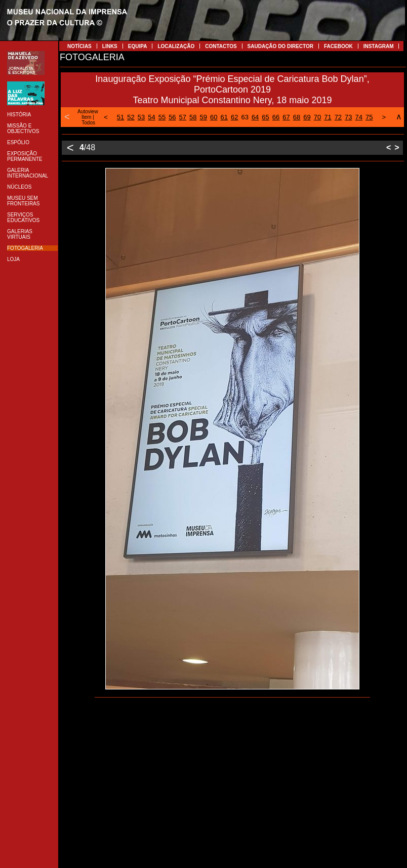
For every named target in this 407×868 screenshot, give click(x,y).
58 (193, 117)
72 (338, 117)
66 (276, 117)
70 (317, 117)
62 (234, 117)
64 (255, 117)
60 (214, 117)
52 (131, 117)
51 (120, 117)
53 (141, 117)
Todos (88, 123)
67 (286, 117)
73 (348, 117)
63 (245, 117)
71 (328, 117)
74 (359, 117)
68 (297, 117)
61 (224, 117)
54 (151, 117)
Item (86, 117)
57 (183, 117)
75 (369, 117)
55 (162, 117)
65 (265, 117)
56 (172, 117)
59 (203, 117)
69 (307, 117)
